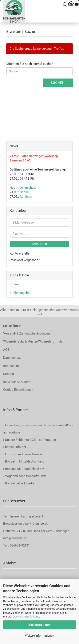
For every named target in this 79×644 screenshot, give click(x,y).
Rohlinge (26, 197)
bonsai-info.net (15, 447)
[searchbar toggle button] (65, 5)
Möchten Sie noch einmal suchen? (30, 64)
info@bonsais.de (15, 538)
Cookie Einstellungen (18, 390)
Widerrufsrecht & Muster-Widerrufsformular (33, 341)
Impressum (11, 366)
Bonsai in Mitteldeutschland (25, 461)
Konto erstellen (20, 253)
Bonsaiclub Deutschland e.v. (25, 469)
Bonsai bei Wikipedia (20, 483)
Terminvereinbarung (17, 516)
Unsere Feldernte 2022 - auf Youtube (30, 440)
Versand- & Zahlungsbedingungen (26, 333)
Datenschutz (12, 358)
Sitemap (15, 284)
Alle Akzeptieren (39, 625)
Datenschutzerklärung (26, 617)
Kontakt (9, 374)
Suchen (58, 83)
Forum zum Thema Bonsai (23, 454)
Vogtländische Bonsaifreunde (26, 476)
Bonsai (25, 192)
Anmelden (40, 244)
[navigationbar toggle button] (77, 5)
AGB (6, 350)
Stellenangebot (20, 293)
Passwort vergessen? (25, 260)
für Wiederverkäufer (17, 382)
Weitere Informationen (40, 636)
